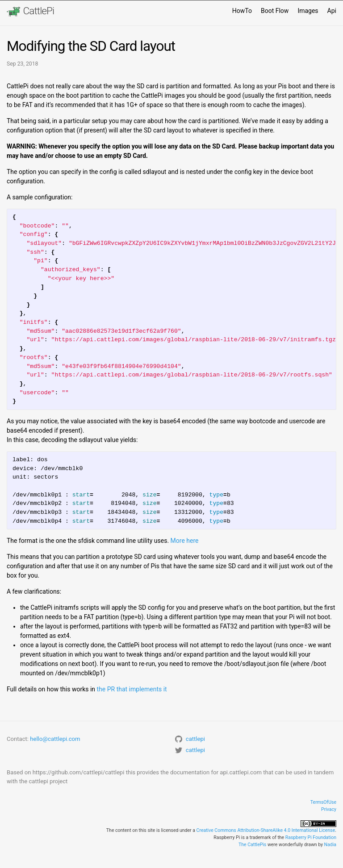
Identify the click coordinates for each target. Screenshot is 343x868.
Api (332, 11)
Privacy (329, 809)
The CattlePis (252, 845)
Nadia (330, 845)
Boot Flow (275, 11)
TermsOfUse (323, 802)
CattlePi (30, 12)
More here (185, 541)
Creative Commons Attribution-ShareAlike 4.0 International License (266, 830)
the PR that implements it (132, 689)
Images (308, 11)
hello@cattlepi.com (55, 739)
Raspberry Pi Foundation (311, 837)
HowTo (242, 11)
